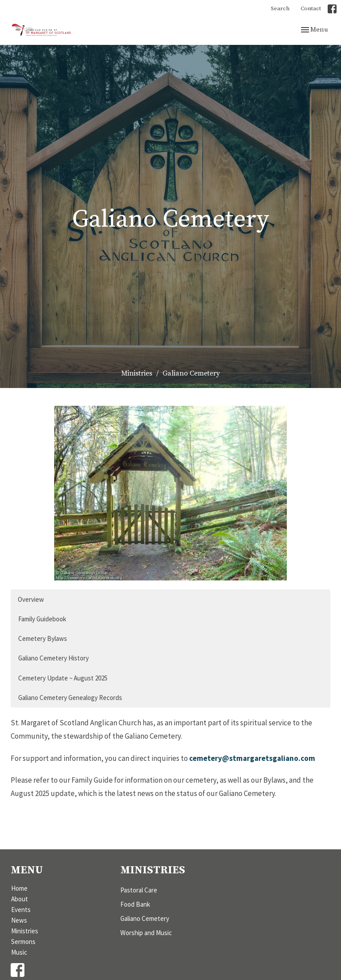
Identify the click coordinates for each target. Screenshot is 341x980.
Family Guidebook (42, 619)
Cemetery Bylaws (43, 638)
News (19, 920)
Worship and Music (146, 933)
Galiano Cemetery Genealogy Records (70, 698)
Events (21, 910)
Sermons (23, 942)
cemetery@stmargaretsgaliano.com (252, 758)
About (20, 899)
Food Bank (135, 904)
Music (19, 952)
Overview (31, 599)
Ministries (137, 373)
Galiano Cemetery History (54, 658)
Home (19, 888)
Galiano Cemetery (145, 918)
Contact (311, 8)
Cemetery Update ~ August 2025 (63, 678)
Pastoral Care (139, 890)
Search (280, 8)
